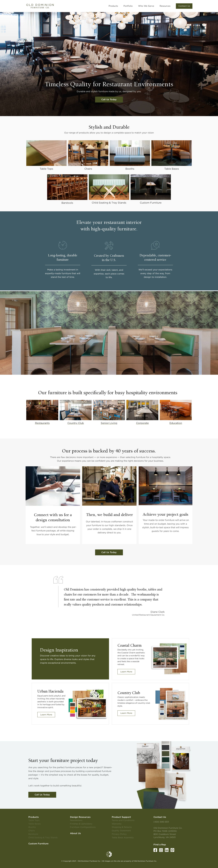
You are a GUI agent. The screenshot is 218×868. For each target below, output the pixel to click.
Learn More (126, 672)
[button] (184, 6)
